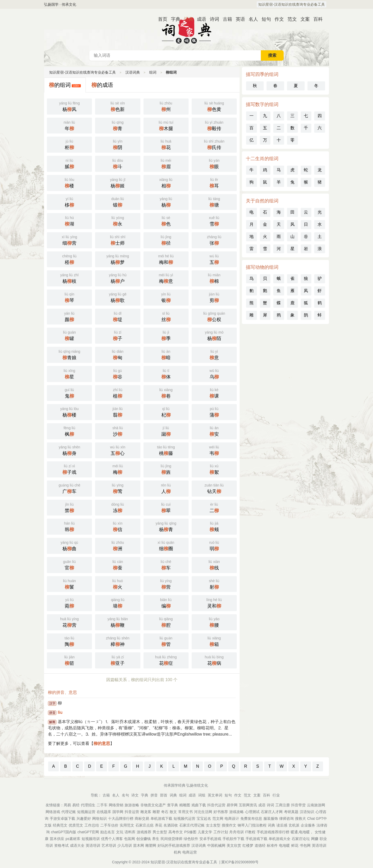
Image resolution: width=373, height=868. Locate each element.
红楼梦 (248, 845)
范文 (290, 19)
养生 (156, 839)
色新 (118, 106)
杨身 (69, 450)
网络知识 (99, 818)
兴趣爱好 (84, 818)
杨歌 (118, 297)
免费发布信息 (251, 818)
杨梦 (118, 259)
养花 (159, 825)
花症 (166, 660)
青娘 (69, 354)
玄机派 (294, 825)
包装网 (130, 839)
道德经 (260, 845)
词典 (187, 19)
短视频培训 (91, 839)
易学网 (232, 805)
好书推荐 (221, 812)
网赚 (315, 839)
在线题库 (104, 812)
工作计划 (221, 832)
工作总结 (92, 825)
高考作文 (176, 832)
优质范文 (76, 825)
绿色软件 (191, 839)
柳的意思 (102, 743)
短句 (264, 19)
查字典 (173, 805)
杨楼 (69, 412)
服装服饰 (271, 818)
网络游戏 (53, 812)
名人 (251, 19)
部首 (164, 795)
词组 (202, 795)
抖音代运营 (216, 805)
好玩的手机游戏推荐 (174, 845)
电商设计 (232, 818)
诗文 (135, 795)
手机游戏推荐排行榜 (273, 832)
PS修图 (190, 832)
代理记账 (69, 812)
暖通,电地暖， (302, 832)
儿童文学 (205, 832)
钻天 (214, 488)
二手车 (102, 805)
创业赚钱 (144, 839)
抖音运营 (132, 812)
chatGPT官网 (88, 832)
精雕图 (185, 805)
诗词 (212, 19)
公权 (214, 316)
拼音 (154, 795)
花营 (69, 622)
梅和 (166, 259)
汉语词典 (187, 30)
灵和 (214, 603)
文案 (303, 19)
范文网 (218, 818)
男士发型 (160, 832)
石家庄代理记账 (192, 825)
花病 (214, 660)
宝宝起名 (204, 818)
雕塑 (156, 812)
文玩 (120, 832)
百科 (316, 19)
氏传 (214, 144)
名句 (125, 795)
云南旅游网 (316, 805)
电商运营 (190, 852)
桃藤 (166, 450)
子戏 (69, 469)
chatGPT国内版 (64, 832)
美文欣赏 (234, 845)
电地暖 (284, 845)
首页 (161, 19)
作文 (277, 19)
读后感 (282, 825)
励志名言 (107, 832)
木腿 (166, 125)
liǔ (60, 712)
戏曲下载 (199, 805)
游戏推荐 (144, 832)
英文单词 (215, 795)
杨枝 (69, 278)
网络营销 (116, 805)
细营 (69, 240)
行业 (276, 795)
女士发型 (213, 825)
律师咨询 (286, 818)
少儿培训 (125, 845)
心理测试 (252, 812)
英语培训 (93, 845)
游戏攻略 (236, 812)
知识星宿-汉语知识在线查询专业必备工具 (292, 4)
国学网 (118, 812)
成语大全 (77, 845)
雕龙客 (146, 812)
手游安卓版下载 (62, 818)
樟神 (118, 641)
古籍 (225, 19)
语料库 (130, 832)
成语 (199, 19)
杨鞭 (118, 622)
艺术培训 (109, 845)
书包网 (305, 845)
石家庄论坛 (301, 839)
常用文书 (185, 812)
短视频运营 (86, 812)
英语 (238, 19)
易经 (76, 805)
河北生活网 (203, 812)
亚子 (118, 660)
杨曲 (69, 545)
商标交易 (142, 818)
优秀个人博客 (112, 839)
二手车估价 (109, 825)
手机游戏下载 (256, 839)
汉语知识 (307, 812)
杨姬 (118, 182)
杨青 (166, 526)
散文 (173, 812)
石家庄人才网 (272, 812)
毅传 (214, 125)
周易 (67, 805)
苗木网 (139, 845)
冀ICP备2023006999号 (240, 862)
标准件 (272, 845)
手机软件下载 (233, 839)
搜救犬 (300, 818)
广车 (69, 488)
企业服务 (308, 825)
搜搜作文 (229, 825)
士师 (118, 240)
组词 (153, 72)
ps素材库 (73, 839)
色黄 (214, 106)
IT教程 (250, 832)
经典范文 (60, 825)
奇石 (165, 812)
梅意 (166, 278)
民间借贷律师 (171, 839)
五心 (118, 450)
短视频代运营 (184, 818)
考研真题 (291, 812)
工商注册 (283, 805)
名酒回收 (171, 825)
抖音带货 (298, 805)
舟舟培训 (236, 832)
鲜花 (295, 845)
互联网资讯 (248, 805)
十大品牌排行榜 (121, 818)
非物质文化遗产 (153, 805)
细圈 (166, 545)
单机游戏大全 (279, 839)
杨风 (69, 106)
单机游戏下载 (161, 818)
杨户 (118, 278)
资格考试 (61, 845)
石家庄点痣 (145, 825)
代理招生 (88, 805)
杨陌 (214, 335)
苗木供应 (57, 839)
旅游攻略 (132, 805)
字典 (174, 19)
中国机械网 (216, 845)
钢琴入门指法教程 (252, 825)
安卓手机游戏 (210, 839)
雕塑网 (151, 845)
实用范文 (127, 825)
